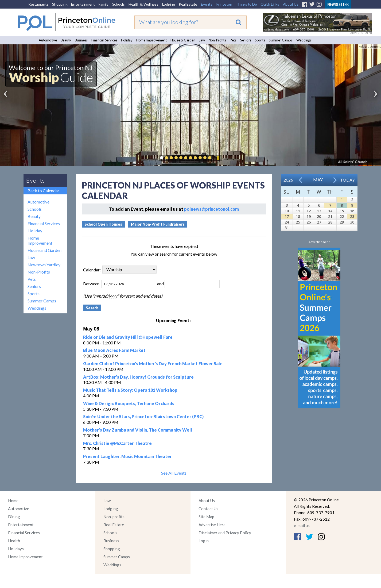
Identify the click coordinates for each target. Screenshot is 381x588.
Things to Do (246, 4)
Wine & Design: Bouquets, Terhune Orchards (129, 403)
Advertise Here (212, 525)
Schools (118, 4)
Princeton (224, 4)
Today (347, 180)
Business (81, 40)
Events (207, 4)
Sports (260, 40)
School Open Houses (103, 224)
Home (13, 501)
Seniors (246, 40)
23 (352, 216)
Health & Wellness (143, 4)
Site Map (206, 517)
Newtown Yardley (44, 265)
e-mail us (302, 525)
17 (287, 216)
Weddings (304, 40)
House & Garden (183, 40)
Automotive (48, 40)
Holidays (16, 549)
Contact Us (208, 509)
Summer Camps (281, 40)
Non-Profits (217, 40)
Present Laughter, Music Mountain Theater (127, 456)
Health (14, 541)
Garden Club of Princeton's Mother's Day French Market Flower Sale (153, 364)
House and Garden (44, 250)
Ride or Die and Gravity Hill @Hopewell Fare (128, 337)
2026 (288, 180)
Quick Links (270, 4)
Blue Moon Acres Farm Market (114, 350)
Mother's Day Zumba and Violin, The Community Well (138, 430)
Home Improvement (151, 40)
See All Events (174, 473)
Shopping (60, 4)
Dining (14, 517)
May (318, 180)
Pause (218, 158)
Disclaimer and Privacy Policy (225, 533)
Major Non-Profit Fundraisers (158, 224)
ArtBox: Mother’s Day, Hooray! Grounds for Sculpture (138, 377)
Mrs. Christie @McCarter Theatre (117, 443)
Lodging (169, 4)
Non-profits (114, 517)
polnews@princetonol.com (211, 209)
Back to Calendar (43, 191)
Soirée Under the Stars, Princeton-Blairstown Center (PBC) (143, 416)
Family (104, 4)
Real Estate (188, 4)
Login (204, 541)
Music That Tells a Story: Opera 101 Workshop (130, 390)
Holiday (127, 40)
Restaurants (38, 4)
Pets (233, 40)
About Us (291, 4)
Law (202, 40)
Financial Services (104, 40)
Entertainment (83, 4)
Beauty (66, 40)
